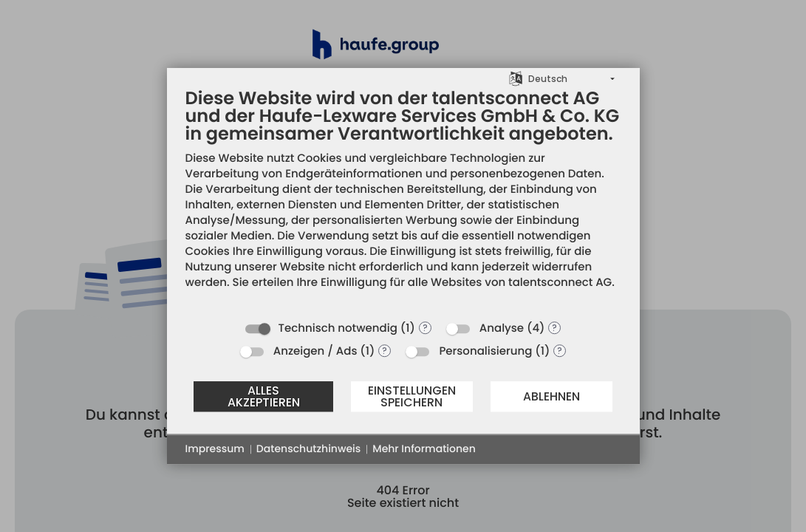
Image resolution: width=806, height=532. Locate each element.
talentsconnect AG (560, 283)
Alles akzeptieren (264, 396)
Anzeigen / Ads (315, 351)
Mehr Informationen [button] (424, 449)
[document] (403, 200)
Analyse (502, 328)
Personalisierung (485, 351)
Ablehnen (551, 396)
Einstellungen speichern (412, 396)
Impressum (215, 449)
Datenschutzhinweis (308, 449)
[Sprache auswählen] (516, 78)
